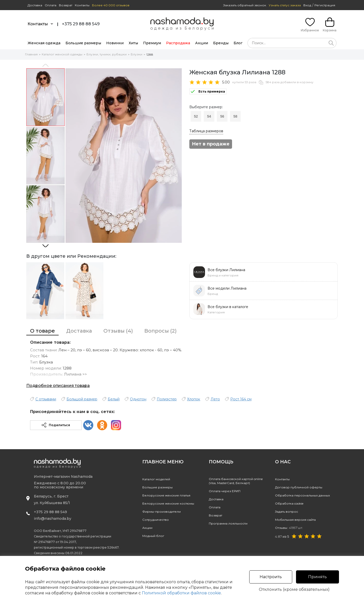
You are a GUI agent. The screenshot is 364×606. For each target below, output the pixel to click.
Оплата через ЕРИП (225, 491)
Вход (307, 5)
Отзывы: (289, 528)
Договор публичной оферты (299, 487)
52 (196, 116)
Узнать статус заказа (285, 5)
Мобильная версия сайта (295, 520)
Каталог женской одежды (62, 54)
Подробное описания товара (58, 386)
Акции (202, 43)
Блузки (136, 54)
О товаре (42, 331)
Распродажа (178, 43)
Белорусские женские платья (166, 495)
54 (209, 116)
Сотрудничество (156, 520)
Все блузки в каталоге (228, 307)
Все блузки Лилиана (226, 270)
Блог (238, 43)
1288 (150, 55)
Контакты (82, 5)
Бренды (221, 43)
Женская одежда (44, 43)
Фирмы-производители (162, 512)
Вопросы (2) (161, 331)
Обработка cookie (289, 503)
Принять (317, 577)
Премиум (152, 43)
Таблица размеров (206, 131)
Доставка (35, 5)
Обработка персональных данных (302, 495)
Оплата (51, 5)
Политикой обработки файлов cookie (181, 593)
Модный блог (153, 536)
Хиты (133, 43)
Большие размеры (83, 43)
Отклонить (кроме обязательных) (294, 590)
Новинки (115, 43)
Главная (31, 54)
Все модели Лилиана (227, 288)
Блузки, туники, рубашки (107, 54)
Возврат (66, 5)
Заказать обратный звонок (245, 5)
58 (235, 116)
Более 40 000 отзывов (111, 5)
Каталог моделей (156, 479)
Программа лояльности (228, 523)
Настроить (271, 577)
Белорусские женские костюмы (168, 503)
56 (222, 116)
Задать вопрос (287, 512)
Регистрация (325, 5)
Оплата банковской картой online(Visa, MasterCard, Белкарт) (236, 481)
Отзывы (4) (118, 331)
